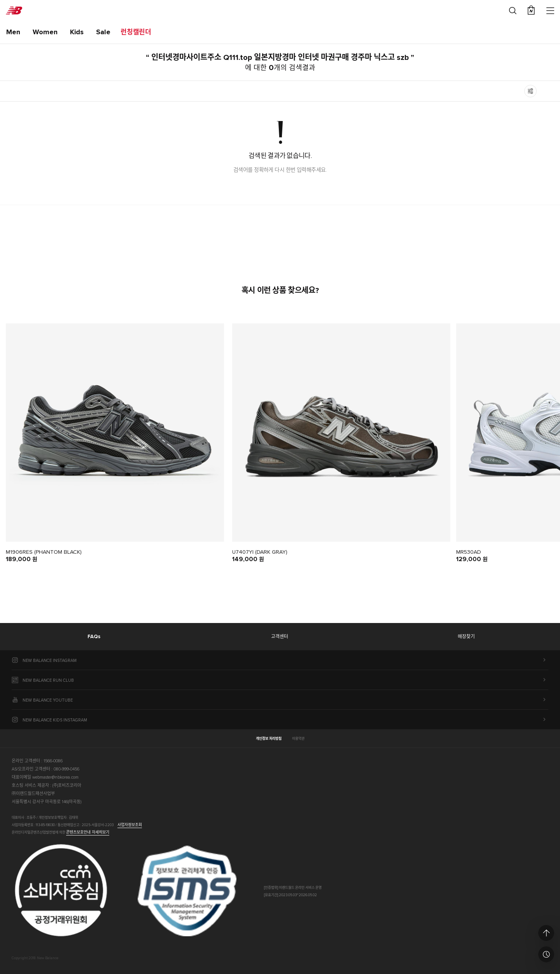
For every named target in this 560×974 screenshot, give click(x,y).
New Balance (14, 11)
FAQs (94, 637)
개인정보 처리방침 (269, 739)
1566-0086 (53, 761)
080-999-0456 (66, 769)
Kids (77, 32)
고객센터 (280, 637)
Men (13, 32)
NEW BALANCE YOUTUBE (48, 700)
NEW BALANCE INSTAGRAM (50, 661)
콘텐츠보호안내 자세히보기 (88, 832)
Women (45, 32)
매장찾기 (466, 637)
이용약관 (298, 739)
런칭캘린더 (136, 32)
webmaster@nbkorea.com (55, 777)
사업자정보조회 (130, 825)
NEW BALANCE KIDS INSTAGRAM (55, 720)
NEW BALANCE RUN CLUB (48, 680)
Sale (103, 32)
